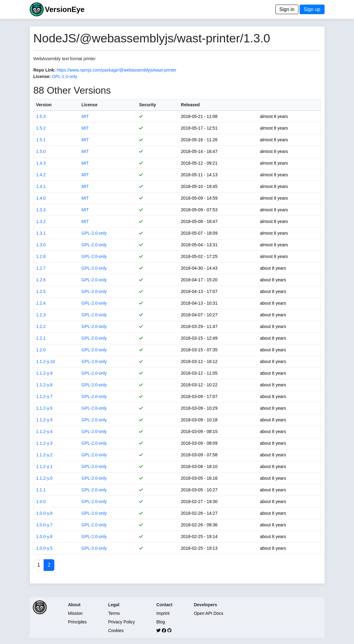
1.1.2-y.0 (44, 478)
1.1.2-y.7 (44, 396)
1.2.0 (41, 350)
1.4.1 (41, 186)
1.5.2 (41, 128)
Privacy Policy (121, 622)
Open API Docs (208, 613)
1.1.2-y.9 (44, 373)
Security (148, 105)
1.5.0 (41, 151)
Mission (75, 613)
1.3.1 (41, 233)
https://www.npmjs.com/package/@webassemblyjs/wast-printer (117, 70)
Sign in (287, 9)
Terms (114, 613)
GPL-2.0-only (64, 76)
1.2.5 (41, 291)
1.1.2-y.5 (44, 420)
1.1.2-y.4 (44, 431)
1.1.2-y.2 (44, 455)
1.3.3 (41, 210)
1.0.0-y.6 (44, 537)
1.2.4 (41, 303)
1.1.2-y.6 (44, 408)
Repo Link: (45, 70)
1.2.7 (41, 268)
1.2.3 (41, 315)
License (89, 105)
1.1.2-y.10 (46, 361)
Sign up (312, 9)
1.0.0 (41, 502)
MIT (85, 116)
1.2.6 (41, 280)
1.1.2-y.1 (44, 466)
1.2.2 (41, 326)
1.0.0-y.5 (44, 548)
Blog (161, 622)
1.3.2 (41, 221)
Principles (78, 622)
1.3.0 (41, 245)
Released (190, 105)
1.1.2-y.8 (44, 385)
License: (42, 76)
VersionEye (65, 9)
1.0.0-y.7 (44, 525)
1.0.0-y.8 (44, 513)
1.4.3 (41, 163)
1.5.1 (41, 140)
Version (44, 105)
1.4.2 (41, 175)
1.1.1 (41, 490)
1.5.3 (41, 116)
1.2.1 (41, 338)
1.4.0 (41, 198)
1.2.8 (41, 256)
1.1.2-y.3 (44, 443)
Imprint (163, 613)
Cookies (116, 630)
